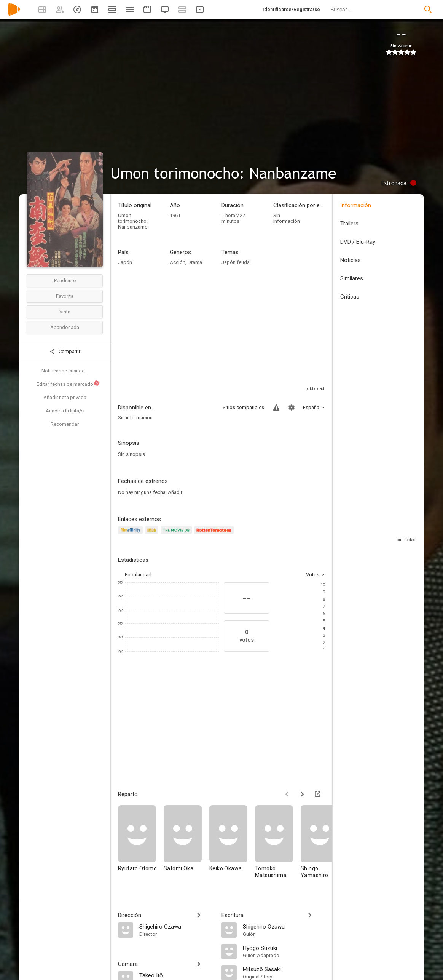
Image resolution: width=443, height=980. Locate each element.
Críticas (350, 297)
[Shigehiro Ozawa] (177, 926)
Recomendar (65, 424)
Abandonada (65, 327)
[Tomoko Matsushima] (278, 845)
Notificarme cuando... (65, 371)
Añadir (175, 492)
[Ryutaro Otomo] (141, 845)
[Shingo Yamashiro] (323, 845)
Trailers (349, 224)
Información (356, 205)
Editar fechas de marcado (68, 384)
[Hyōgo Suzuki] (284, 948)
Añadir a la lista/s (65, 411)
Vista (65, 312)
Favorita (65, 296)
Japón (125, 262)
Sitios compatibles (243, 407)
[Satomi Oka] (186, 845)
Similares (352, 278)
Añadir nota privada (65, 397)
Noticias (351, 260)
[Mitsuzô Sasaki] (284, 969)
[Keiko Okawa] (232, 845)
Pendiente (65, 281)
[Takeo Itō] (177, 975)
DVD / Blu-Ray (358, 242)
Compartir (65, 352)
